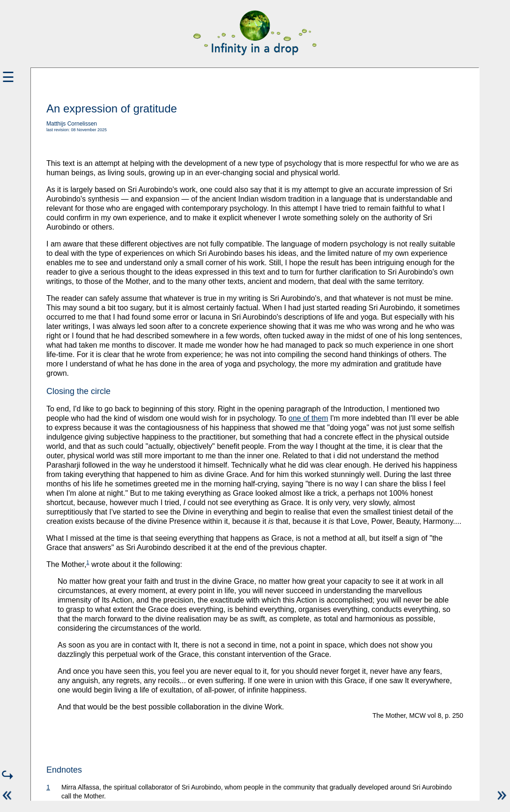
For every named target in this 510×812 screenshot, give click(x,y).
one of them (308, 418)
